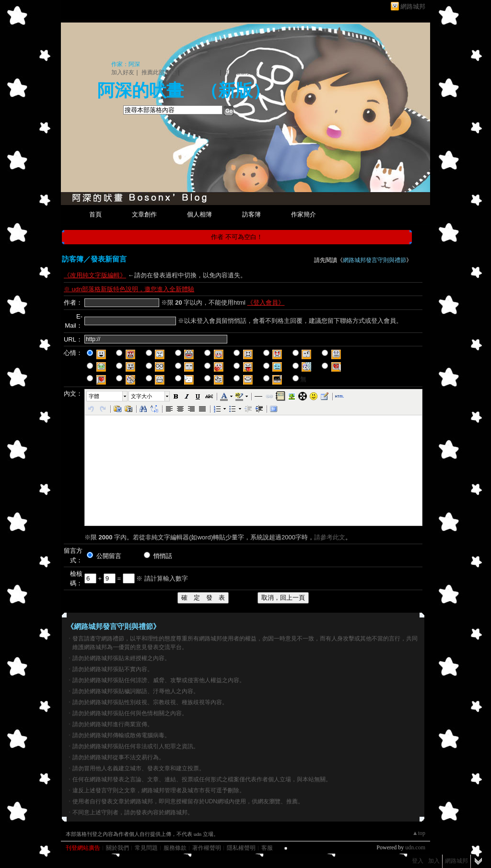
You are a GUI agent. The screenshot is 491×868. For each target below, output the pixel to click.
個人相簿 (199, 214)
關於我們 (117, 848)
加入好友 (123, 72)
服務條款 (175, 848)
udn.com (415, 847)
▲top (419, 833)
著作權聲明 (207, 848)
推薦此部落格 (159, 72)
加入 (434, 861)
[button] (107, 396)
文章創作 (144, 214)
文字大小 (141, 396)
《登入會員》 (266, 303)
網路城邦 (413, 6)
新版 (235, 91)
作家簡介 (304, 214)
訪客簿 (251, 214)
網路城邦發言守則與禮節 (374, 260)
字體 (94, 396)
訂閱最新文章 (241, 72)
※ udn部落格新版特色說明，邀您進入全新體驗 (129, 289)
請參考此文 (330, 537)
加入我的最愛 (200, 72)
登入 (418, 861)
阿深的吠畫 (140, 91)
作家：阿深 (126, 64)
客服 (267, 848)
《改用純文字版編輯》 (95, 275)
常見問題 (146, 848)
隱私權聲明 (241, 848)
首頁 (95, 214)
